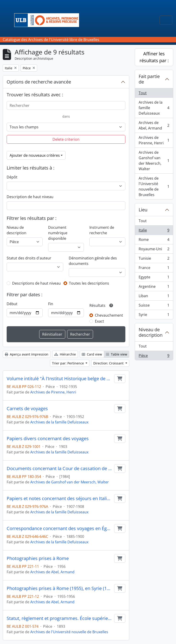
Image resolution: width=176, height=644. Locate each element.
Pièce (154, 356)
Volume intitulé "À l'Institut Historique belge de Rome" (59, 379)
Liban (154, 297)
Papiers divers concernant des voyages (48, 439)
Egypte (154, 278)
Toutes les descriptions (89, 283)
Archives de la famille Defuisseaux (59, 422)
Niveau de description (16, 230)
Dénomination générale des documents (93, 261)
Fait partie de (149, 79)
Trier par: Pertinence (68, 363)
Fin (51, 304)
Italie (154, 231)
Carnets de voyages (27, 409)
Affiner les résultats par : (154, 57)
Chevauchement (109, 315)
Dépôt (12, 177)
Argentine (154, 287)
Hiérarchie (65, 354)
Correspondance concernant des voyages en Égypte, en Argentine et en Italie (59, 528)
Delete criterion (66, 139)
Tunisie (154, 259)
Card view (92, 354)
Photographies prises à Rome (38, 558)
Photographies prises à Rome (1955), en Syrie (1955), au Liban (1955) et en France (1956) (59, 588)
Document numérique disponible (58, 233)
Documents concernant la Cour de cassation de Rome (59, 469)
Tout (143, 93)
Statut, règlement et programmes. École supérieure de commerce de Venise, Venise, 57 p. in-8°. (59, 618)
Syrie (154, 315)
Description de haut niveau (30, 197)
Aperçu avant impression (27, 354)
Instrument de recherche (102, 230)
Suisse (154, 306)
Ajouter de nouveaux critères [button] (35, 155)
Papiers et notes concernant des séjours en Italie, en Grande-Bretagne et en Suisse (59, 498)
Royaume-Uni (154, 250)
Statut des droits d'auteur (29, 258)
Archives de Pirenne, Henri (53, 392)
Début (12, 304)
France (154, 269)
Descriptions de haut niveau (36, 283)
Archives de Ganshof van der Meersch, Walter (70, 482)
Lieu (143, 210)
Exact (99, 321)
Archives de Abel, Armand (52, 572)
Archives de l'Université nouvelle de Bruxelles (69, 632)
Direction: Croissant (109, 363)
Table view (117, 354)
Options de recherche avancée (39, 82)
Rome (154, 241)
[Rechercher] (66, 105)
